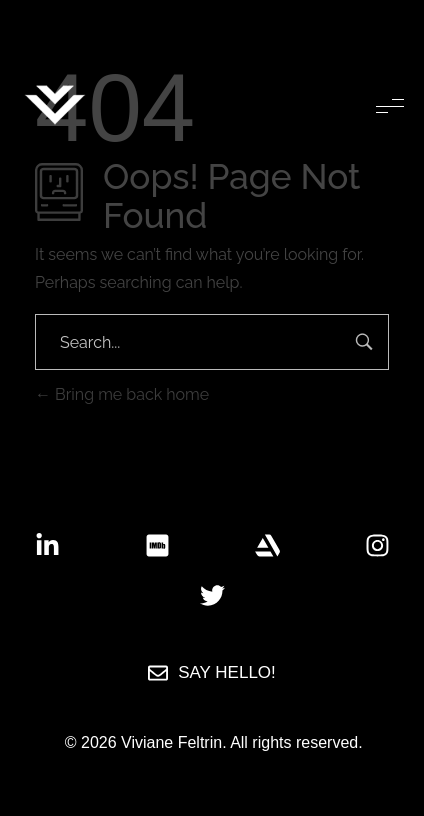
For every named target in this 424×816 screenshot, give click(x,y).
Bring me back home (122, 394)
